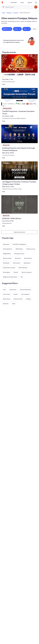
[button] (7, 29)
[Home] (2, 2)
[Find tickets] (14, 2)
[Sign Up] (30, 2)
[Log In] (22, 2)
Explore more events (20, 232)
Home (4, 13)
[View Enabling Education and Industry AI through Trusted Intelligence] (19, 134)
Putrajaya (16, 13)
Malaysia (9, 13)
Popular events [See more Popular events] (9, 52)
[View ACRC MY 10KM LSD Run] (19, 204)
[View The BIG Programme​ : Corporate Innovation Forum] (19, 97)
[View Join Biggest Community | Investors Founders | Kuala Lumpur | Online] (19, 171)
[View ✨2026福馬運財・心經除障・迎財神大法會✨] (19, 63)
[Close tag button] (20, 29)
